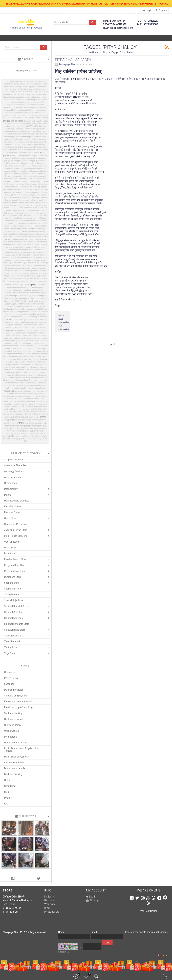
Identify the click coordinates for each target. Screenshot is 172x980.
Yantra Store (27, 647)
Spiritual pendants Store (17, 624)
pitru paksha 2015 (12, 301)
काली (29, 414)
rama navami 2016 (34, 309)
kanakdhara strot (34, 205)
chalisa (7, 121)
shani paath (21, 351)
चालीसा (43, 417)
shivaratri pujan (30, 359)
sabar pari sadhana (39, 317)
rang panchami (23, 312)
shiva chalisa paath (35, 354)
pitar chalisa (10, 296)
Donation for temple (15, 768)
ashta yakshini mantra (20, 100)
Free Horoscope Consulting (18, 707)
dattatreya (10, 129)
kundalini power (31, 226)
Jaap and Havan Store (27, 530)
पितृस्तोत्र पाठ (33, 423)
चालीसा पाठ (9, 420)
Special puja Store (27, 636)
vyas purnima (27, 409)
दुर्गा (16, 420)
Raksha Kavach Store (27, 559)
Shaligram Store (13, 589)
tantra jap (42, 386)
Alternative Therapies (15, 465)
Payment (50, 900)
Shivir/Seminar (12, 595)
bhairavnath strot (30, 113)
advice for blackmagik (13, 87)
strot (5, 380)
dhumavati (8, 134)
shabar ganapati (16, 341)
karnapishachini (26, 208)
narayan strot (37, 273)
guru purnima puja (19, 156)
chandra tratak (29, 121)
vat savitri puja (29, 396)
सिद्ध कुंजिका (19, 439)
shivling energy (12, 362)
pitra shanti (30, 298)
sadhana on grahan (23, 325)
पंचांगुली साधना (40, 420)
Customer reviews (14, 719)
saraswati (9, 335)
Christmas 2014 (11, 126)
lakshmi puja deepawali (18, 236)
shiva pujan (13, 356)
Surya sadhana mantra (38, 380)
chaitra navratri (15, 118)
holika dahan (14, 181)
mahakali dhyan (22, 250)
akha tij (34, 87)
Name (61, 932)
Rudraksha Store (27, 577)
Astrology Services (27, 471)
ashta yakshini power (38, 100)
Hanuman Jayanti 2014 (15, 168)
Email (94, 932)
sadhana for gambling (23, 320)
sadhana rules (11, 328)
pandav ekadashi (24, 290)
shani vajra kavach (34, 351)
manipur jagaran (28, 257)
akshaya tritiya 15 (10, 92)
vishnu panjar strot (24, 404)
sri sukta (25, 377)
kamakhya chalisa (39, 198)
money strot (26, 268)
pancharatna (12, 290)
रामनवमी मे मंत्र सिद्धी (29, 431)
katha (20, 210)
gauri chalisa (19, 152)
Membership (11, 737)
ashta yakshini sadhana (17, 102)
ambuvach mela (41, 92)
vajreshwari (9, 391)
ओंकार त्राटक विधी (19, 412)
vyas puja (17, 409)
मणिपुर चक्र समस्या (40, 429)
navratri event (14, 281)
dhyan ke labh (33, 134)
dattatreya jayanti (38, 129)
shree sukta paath (18, 367)
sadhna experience (14, 763)
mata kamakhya (41, 263)
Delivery (49, 897)
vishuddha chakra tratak (21, 407)
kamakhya (27, 198)
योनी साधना (10, 431)
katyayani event (38, 210)
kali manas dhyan (28, 195)
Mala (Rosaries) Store (27, 536)
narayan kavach (24, 273)
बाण (18, 429)
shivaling (22, 356)
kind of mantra (11, 218)
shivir (45, 359)
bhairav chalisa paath (20, 110)
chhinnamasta (13, 124)
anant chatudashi (10, 94)
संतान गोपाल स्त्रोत (8, 439)
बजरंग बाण (13, 429)
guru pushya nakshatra (37, 158)
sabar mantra (17, 317)
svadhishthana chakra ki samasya (19, 383)
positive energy (40, 301)
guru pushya (21, 158)
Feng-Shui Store (12, 507)
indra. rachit (37, 184)
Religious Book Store (27, 565)
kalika (38, 195)
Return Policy (11, 678)
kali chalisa (40, 190)
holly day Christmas (28, 181)
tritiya (43, 388)
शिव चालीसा (36, 436)
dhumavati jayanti (20, 134)
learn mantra (25, 242)
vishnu (13, 404)
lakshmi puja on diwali (38, 236)
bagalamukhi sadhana (35, 105)
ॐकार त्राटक (32, 439)
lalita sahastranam (11, 242)
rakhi (36, 306)
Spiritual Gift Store (27, 612)
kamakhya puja (26, 200)
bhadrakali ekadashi (38, 107)
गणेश (42, 414)
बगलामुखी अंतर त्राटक (12, 426)
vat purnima (20, 394)
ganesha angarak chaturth (22, 144)
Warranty (50, 904)
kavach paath (42, 216)
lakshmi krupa (20, 234)
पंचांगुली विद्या (30, 420)
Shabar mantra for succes (35, 343)
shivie (39, 359)
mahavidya (27, 252)
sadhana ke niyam (28, 322)
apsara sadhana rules (34, 97)
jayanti (44, 187)
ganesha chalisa (16, 147)
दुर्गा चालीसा (21, 420)
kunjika (13, 229)
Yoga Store (27, 653)
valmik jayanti (35, 391)
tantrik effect (23, 388)
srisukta (32, 377)
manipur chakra (39, 255)
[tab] (13, 878)
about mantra (14, 84)
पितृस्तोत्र (25, 423)
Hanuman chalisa (24, 166)
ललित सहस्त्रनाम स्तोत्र (26, 434)
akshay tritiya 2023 (13, 89)
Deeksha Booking (13, 774)
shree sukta (28, 365)
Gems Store (27, 518)
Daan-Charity (27, 489)
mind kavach (15, 268)
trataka (37, 388)
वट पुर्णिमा (37, 434)
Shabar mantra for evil (14, 343)
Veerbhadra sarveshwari (34, 399)
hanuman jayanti (39, 166)
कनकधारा (44, 412)
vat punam (10, 394)
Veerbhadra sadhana (15, 399)
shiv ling (6, 354)
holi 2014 (34, 179)
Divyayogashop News (26, 71)
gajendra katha (17, 139)
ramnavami (12, 312)
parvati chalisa (19, 293)
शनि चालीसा (15, 436)
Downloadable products (17, 501)
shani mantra (36, 348)
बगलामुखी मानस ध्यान (27, 426)
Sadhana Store (27, 583)
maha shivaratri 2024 (25, 245)
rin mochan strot (34, 314)
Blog (7, 792)
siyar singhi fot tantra (20, 372)
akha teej (27, 87)
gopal (26, 152)
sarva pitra (33, 338)
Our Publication (12, 542)
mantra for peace (18, 260)
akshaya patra (27, 89)
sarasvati (41, 333)
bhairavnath (17, 113)
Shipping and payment (16, 696)
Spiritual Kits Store (27, 618)
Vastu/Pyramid (12, 641)
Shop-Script (10, 786)
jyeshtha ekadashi (10, 190)
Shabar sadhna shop (21, 348)
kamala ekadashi (10, 203)
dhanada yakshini (12, 131)
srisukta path (42, 377)
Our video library (13, 725)
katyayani (27, 210)
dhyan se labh (16, 137)
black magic (15, 115)
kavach (19, 216)
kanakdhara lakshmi (18, 205)
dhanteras (24, 131)
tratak (31, 388)
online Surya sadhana (22, 285)
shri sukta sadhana (16, 370)
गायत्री (26, 417)
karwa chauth (12, 210)
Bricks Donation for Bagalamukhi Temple (21, 750)
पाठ (20, 423)
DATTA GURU (33, 126)
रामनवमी (18, 431)
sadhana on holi (38, 325)
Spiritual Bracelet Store (27, 606)
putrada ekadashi (26, 306)
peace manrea (36, 293)
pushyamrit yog (12, 306)
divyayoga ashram (30, 137)
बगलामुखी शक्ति (41, 426)
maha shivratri (31, 247)
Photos (8, 798)
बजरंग (6, 429)
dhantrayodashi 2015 (37, 131)
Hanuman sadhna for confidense (16, 171)
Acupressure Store (27, 460)
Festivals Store (27, 512)
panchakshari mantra (24, 287)
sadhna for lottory (38, 328)
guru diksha (34, 152)
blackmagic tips (28, 115)
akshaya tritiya (39, 89)
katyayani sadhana (12, 213)
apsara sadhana (18, 97)
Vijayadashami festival (13, 401)
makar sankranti (39, 252)
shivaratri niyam (17, 359)
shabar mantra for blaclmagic (36, 341)
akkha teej (42, 87)
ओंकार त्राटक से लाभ (33, 412)
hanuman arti (16, 163)
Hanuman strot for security (35, 176)
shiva (13, 354)
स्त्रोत (26, 439)
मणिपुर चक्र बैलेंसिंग (27, 429)
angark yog (38, 94)
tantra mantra (11, 388)
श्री (41, 436)
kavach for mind (29, 216)
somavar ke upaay (28, 375)
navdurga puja (27, 279)
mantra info (31, 260)
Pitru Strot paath (27, 301)
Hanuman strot (17, 176)
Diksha (27, 495)
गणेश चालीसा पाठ (17, 417)
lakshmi (21, 231)
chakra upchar (42, 118)
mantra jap (41, 260)
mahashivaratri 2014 (14, 252)
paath (35, 284)
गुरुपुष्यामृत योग (34, 417)
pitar (44, 293)
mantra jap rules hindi (25, 263)
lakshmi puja (32, 234)
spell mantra (41, 375)
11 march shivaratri (14, 81)
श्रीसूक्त (45, 436)
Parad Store (27, 548)
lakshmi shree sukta (26, 239)
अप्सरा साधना (38, 409)
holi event (42, 179)
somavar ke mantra (37, 372)
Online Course (12, 731)
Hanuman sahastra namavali (25, 174)
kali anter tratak (28, 190)
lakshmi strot (40, 239)
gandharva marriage (25, 142)
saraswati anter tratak (22, 335)
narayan (14, 273)
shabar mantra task (11, 346)
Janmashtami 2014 (29, 187)
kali (20, 190)
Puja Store (27, 553)
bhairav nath (35, 110)
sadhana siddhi (24, 328)
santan (37, 330)
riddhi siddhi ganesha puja (16, 314)
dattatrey (42, 126)
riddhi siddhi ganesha (39, 312)
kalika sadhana (16, 198)
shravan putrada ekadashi (29, 362)
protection (21, 304)
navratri (37, 279)
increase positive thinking (21, 184)
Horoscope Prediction (16, 524)
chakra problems (28, 118)
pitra (17, 296)
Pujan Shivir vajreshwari (17, 757)
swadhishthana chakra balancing (24, 386)
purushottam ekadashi (35, 304)
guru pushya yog (11, 161)
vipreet (7, 404)
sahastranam (10, 330)
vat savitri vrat (41, 396)
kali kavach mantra (23, 192)
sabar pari (27, 317)
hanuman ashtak (29, 163)
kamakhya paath (12, 200)
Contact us (10, 672)
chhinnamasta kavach (29, 124)
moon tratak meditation (19, 271)
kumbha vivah (16, 223)
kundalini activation (30, 223)
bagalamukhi (38, 102)
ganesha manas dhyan (19, 150)
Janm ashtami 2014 (12, 187)
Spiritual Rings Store (27, 630)
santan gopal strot (30, 333)
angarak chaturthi (25, 94)
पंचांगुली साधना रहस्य (11, 423)
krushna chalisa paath (32, 221)
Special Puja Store (27, 600)
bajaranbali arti (10, 107)
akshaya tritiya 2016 (26, 92)
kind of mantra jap (25, 218)
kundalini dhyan (17, 226)
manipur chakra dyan (12, 257)
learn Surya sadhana (39, 242)
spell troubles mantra (12, 377)
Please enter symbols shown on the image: (146, 932)
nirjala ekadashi (26, 281)
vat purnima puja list (33, 394)
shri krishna (31, 367)
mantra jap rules (9, 263)
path (28, 293)
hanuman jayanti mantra (35, 168)
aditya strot (42, 84)
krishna (36, 218)
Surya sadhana (22, 380)
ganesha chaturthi (31, 147)
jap (39, 187)
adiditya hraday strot (28, 84)
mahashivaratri (35, 250)
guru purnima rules (35, 156)
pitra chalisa (25, 296)
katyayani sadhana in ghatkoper (33, 213)
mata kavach (10, 265)
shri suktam (29, 370)
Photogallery (52, 912)
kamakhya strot (39, 200)
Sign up (161, 10)
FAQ (6, 804)
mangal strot (27, 255)
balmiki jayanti (23, 107)
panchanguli (38, 287)
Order (7, 780)
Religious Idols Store (27, 571)
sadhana (9, 319)
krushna (19, 221)
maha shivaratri (10, 245)
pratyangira (11, 304)
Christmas (42, 124)
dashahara (23, 126)
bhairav (8, 110)
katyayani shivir (9, 216)
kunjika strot (35, 229)
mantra (38, 257)
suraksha (12, 380)
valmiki (44, 391)
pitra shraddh (41, 299)
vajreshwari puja (22, 391)
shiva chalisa (21, 354)
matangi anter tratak (24, 265)
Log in (148, 10)
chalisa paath (17, 121)
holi (28, 179)
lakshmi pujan (11, 239)
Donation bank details (16, 743)
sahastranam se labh (25, 330)
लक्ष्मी (16, 434)
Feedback (9, 684)
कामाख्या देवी (8, 414)
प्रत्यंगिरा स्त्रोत (42, 423)
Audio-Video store (14, 477)
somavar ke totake (12, 375)
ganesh (37, 142)
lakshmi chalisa (32, 231)
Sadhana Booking (13, 713)
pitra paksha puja (18, 299)
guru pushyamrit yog (27, 161)
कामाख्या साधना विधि (20, 414)
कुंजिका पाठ (36, 414)
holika (5, 181)
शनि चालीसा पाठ (25, 436)
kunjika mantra (23, 229)
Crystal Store (11, 483)
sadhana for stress (13, 322)
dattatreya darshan (22, 129)
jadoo (44, 184)
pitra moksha (36, 296)
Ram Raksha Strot (19, 309)
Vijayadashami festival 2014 (35, 401)
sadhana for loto (39, 320)
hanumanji (9, 179)
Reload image (64, 952)
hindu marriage (20, 179)
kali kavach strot (38, 192)
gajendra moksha (31, 139)
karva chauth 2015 (40, 208)
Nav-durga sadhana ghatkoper (30, 276)
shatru (45, 351)
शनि (9, 436)
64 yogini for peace (31, 81)
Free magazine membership (19, 702)
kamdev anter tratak (26, 203)
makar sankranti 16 (13, 255)
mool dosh (36, 268)
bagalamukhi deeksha (16, 105)
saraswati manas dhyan (19, 338)
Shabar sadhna (26, 346)
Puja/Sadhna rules (14, 690)
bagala (30, 102)
